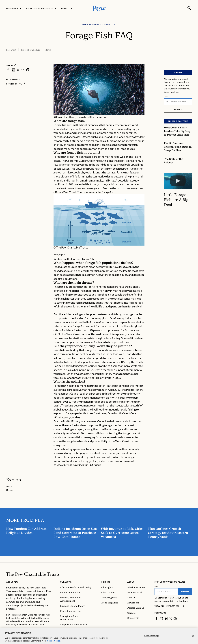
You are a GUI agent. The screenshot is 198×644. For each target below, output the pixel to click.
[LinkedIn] (166, 618)
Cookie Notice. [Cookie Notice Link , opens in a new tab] (54, 641)
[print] (28, 70)
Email (166, 96)
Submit (178, 109)
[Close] (193, 636)
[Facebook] (156, 618)
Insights (106, 582)
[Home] (33, 574)
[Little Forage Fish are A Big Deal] (178, 181)
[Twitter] (171, 618)
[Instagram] (161, 618)
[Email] (178, 101)
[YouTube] (175, 618)
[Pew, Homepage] (99, 8)
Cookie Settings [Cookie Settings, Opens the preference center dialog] (151, 636)
